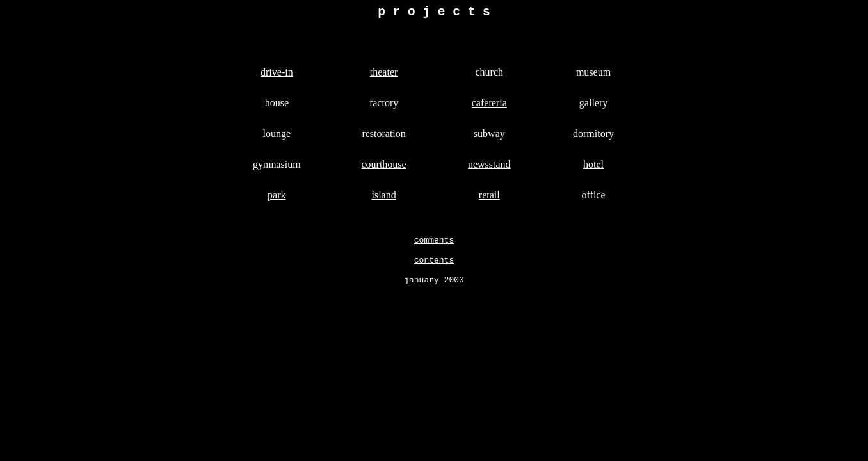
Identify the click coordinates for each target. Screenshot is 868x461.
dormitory (593, 137)
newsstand (489, 167)
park (277, 198)
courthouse (383, 167)
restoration (383, 137)
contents (434, 266)
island (383, 198)
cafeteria (489, 106)
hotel (593, 167)
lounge (277, 137)
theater (384, 75)
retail (489, 198)
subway (489, 137)
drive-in (277, 75)
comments (434, 245)
